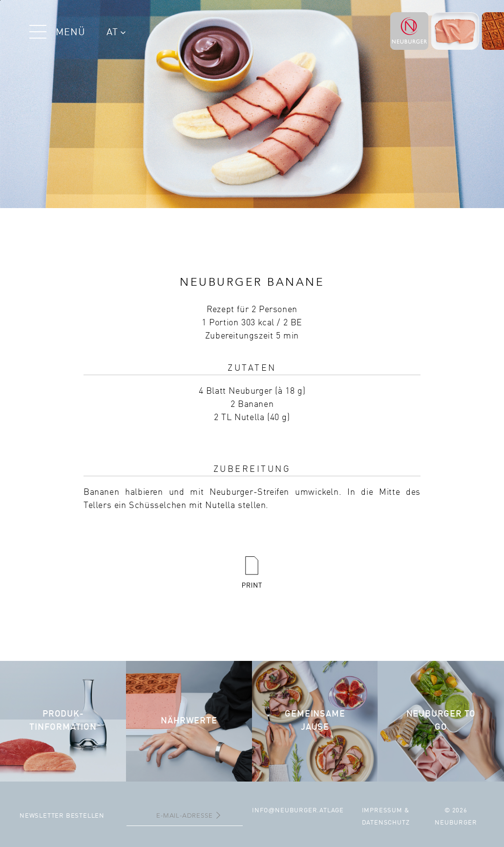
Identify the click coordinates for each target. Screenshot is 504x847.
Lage (336, 811)
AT (116, 33)
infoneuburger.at (290, 811)
